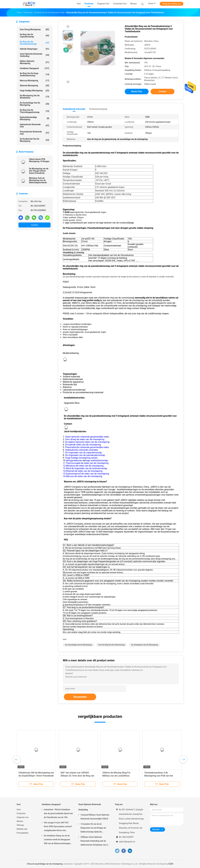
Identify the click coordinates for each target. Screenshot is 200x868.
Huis (19, 810)
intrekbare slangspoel (35, 68)
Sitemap (20, 825)
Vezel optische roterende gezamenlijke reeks (87, 437)
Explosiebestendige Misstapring (35, 118)
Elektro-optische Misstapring (35, 62)
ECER (171, 864)
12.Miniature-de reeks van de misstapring (83, 466)
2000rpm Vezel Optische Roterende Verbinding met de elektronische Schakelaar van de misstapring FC (95, 841)
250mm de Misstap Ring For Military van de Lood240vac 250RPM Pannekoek (116, 776)
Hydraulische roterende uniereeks (82, 450)
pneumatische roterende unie (35, 133)
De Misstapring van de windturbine (35, 97)
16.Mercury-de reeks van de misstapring (82, 476)
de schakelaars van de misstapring (145, 645)
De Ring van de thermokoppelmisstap (35, 111)
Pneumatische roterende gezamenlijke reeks (87, 447)
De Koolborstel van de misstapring (35, 140)
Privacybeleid (22, 833)
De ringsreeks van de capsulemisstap (83, 453)
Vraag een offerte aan (172, 4)
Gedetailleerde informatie (74, 109)
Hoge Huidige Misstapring (35, 91)
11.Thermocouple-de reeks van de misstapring (86, 463)
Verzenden (80, 697)
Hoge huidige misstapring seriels (81, 458)
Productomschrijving (98, 109)
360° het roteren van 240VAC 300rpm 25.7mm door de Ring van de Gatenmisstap (77, 776)
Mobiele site (22, 829)
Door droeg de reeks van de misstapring (85, 439)
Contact (35, 225)
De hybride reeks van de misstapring (83, 445)
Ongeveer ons (23, 817)
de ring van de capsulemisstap (35, 36)
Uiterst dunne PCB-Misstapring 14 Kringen (39, 160)
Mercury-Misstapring (35, 81)
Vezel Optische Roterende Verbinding (35, 55)
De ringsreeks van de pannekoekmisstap (85, 455)
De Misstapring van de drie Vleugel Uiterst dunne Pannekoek (39, 171)
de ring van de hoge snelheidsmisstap (35, 74)
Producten (21, 813)
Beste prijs (137, 91)
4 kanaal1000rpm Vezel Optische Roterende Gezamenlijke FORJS (95, 817)
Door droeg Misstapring (35, 29)
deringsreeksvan (74, 460)
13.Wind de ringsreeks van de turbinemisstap (85, 468)
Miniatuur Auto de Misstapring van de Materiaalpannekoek (38, 180)
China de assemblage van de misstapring (45, 864)
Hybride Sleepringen (35, 49)
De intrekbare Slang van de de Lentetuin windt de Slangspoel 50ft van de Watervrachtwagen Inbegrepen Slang (57, 840)
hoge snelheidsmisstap (96, 460)
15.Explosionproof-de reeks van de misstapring (86, 474)
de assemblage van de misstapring (35, 104)
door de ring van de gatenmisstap (112, 645)
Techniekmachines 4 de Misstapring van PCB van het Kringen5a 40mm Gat (159, 776)
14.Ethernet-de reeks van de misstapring (83, 471)
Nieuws (20, 821)
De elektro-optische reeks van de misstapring (87, 442)
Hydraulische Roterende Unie (35, 126)
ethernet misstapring (35, 86)
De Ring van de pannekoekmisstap (35, 43)
